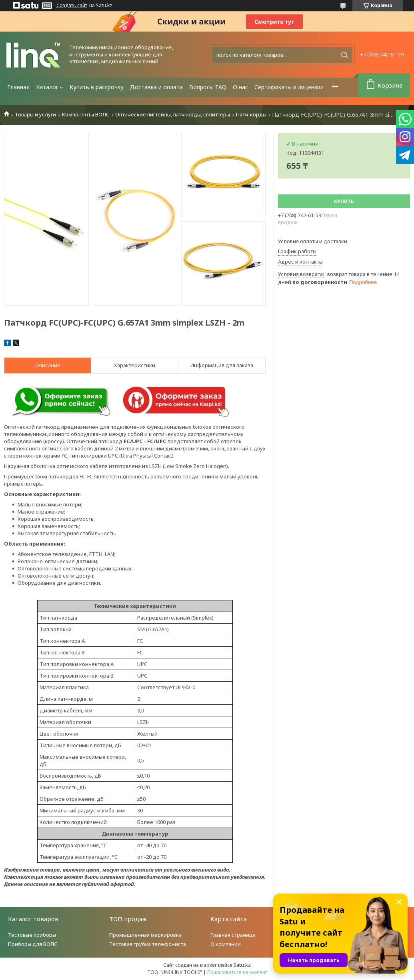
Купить (344, 201)
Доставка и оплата (156, 87)
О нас (240, 87)
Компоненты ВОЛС (86, 115)
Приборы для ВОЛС (33, 944)
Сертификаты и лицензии (289, 87)
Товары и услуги (35, 115)
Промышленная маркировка (145, 935)
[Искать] (344, 55)
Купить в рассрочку (97, 87)
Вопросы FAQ (208, 87)
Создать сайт (72, 6)
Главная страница (233, 935)
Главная (18, 87)
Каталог (47, 87)
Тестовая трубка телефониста (148, 944)
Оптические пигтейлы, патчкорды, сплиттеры (173, 115)
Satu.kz (242, 965)
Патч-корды (251, 115)
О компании (226, 944)
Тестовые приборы (32, 935)
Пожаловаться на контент (237, 972)
